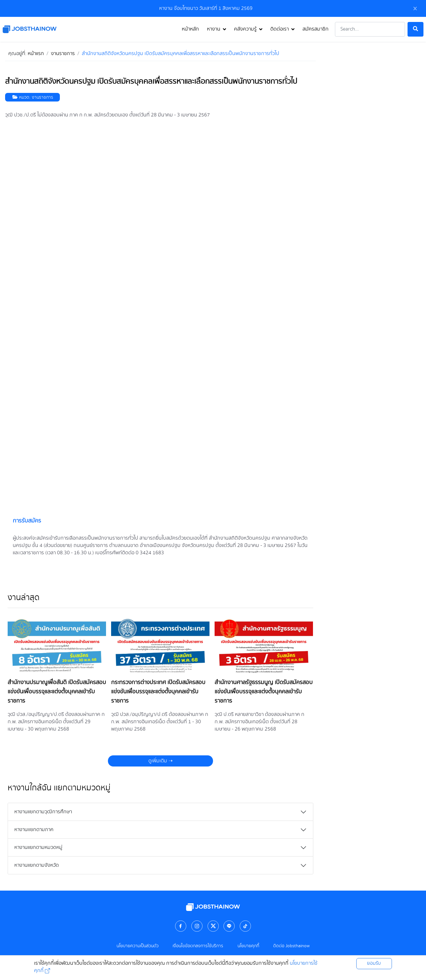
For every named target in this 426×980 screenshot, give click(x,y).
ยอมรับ (374, 963)
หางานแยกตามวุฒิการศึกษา (43, 812)
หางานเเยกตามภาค (34, 830)
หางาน (214, 29)
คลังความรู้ (245, 29)
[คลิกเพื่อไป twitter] (213, 926)
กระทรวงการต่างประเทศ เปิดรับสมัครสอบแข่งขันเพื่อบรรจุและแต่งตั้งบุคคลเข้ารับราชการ (158, 692)
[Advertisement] (374, 143)
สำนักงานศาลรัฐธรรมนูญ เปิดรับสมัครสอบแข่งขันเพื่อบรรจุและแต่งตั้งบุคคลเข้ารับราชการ (264, 692)
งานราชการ (43, 97)
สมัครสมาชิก (316, 29)
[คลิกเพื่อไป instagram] (197, 926)
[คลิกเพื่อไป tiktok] (245, 926)
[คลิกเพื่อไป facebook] (181, 926)
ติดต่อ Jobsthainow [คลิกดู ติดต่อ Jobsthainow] (291, 946)
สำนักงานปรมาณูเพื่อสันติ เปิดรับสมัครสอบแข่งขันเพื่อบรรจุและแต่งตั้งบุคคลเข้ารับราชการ (57, 692)
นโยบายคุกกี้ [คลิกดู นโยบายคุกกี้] (248, 946)
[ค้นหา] (415, 29)
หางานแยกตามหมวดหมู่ (38, 847)
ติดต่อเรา (280, 29)
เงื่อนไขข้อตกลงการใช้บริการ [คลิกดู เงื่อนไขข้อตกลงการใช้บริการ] (198, 946)
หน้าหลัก (190, 29)
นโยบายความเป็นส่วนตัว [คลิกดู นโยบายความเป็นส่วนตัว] (138, 946)
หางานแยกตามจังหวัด (37, 865)
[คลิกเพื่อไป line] (229, 926)
